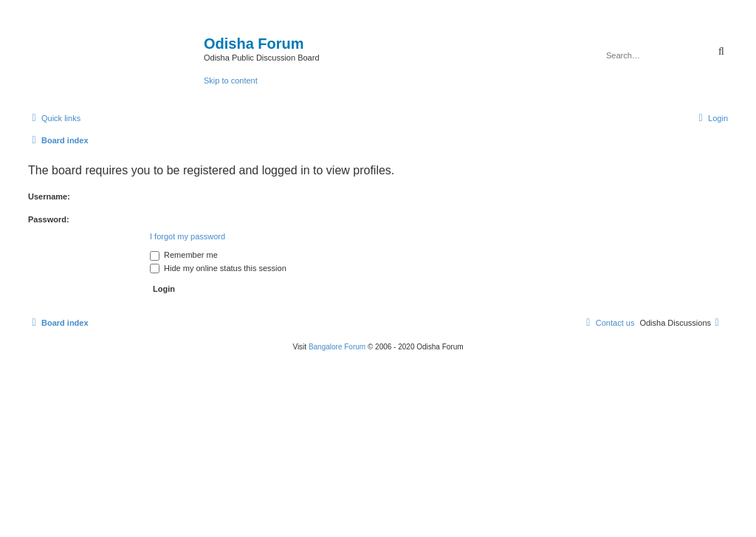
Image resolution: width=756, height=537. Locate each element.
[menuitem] (711, 118)
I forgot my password (188, 236)
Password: (49, 219)
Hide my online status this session (218, 268)
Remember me (184, 255)
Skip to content (231, 81)
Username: (49, 196)
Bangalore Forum (337, 347)
